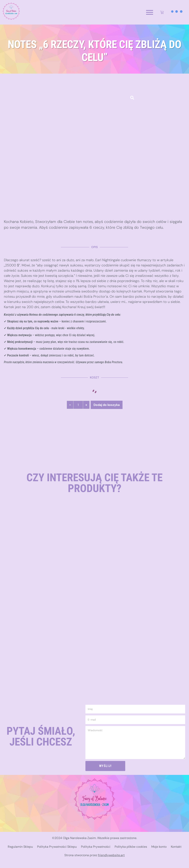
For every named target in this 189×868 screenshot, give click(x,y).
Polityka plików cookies (131, 847)
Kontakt (176, 847)
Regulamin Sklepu (20, 847)
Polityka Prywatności (96, 847)
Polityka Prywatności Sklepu (57, 847)
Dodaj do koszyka (107, 405)
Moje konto (159, 847)
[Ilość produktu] (78, 405)
